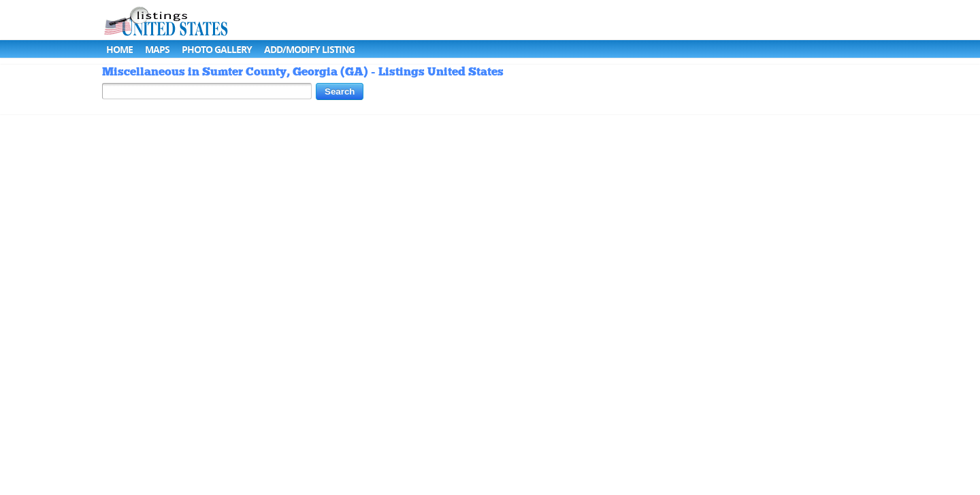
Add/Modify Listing (309, 49)
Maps (157, 49)
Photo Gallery (217, 49)
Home (119, 49)
